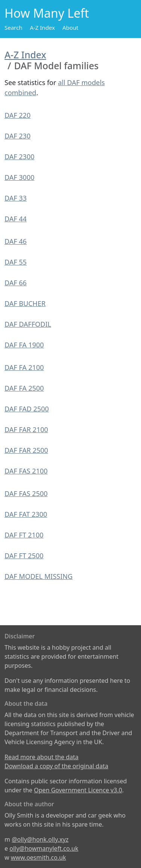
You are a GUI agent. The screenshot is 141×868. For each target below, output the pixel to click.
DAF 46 (16, 241)
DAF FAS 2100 (26, 471)
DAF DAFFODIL (28, 324)
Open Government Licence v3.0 (78, 790)
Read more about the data (42, 757)
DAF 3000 (20, 177)
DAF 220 (17, 115)
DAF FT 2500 (24, 556)
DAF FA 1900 (24, 345)
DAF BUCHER (25, 303)
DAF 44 (16, 219)
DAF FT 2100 (24, 535)
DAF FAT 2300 (26, 514)
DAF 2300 (20, 157)
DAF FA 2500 (24, 388)
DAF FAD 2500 (27, 409)
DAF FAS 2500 (26, 493)
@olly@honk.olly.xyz (40, 839)
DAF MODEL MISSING (39, 576)
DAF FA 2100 (24, 367)
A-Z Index (42, 27)
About (70, 27)
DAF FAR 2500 (26, 450)
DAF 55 (16, 262)
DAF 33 (16, 198)
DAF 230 (17, 136)
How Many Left (47, 13)
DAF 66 (16, 283)
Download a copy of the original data (56, 766)
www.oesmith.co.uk (39, 857)
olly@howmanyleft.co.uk (44, 848)
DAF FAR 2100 (26, 429)
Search (13, 27)
